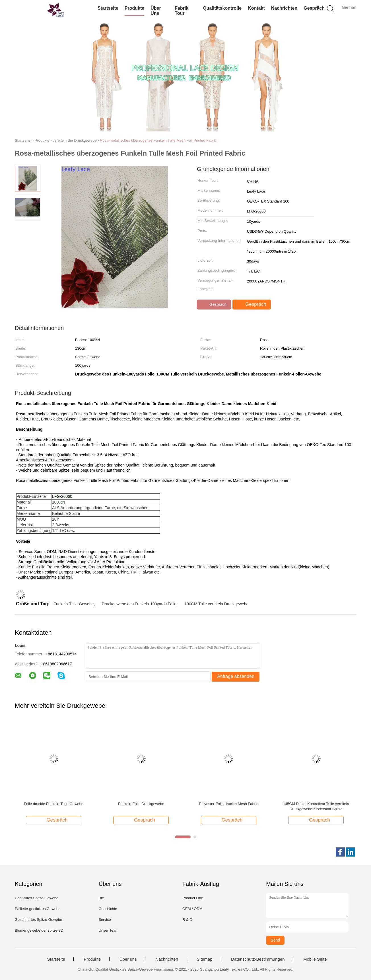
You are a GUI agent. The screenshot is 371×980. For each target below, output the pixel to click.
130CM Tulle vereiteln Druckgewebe (216, 604)
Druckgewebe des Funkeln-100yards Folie (139, 604)
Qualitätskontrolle (222, 8)
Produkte (134, 8)
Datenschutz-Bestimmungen (258, 959)
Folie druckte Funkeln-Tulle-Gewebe (54, 804)
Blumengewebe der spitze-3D (39, 930)
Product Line (193, 898)
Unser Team (108, 930)
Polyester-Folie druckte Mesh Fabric (228, 804)
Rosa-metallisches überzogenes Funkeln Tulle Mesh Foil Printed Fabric (158, 140)
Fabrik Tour (182, 11)
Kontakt (256, 8)
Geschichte (108, 909)
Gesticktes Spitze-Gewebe (37, 898)
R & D (187, 920)
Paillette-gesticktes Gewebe (38, 909)
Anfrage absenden (236, 676)
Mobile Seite (315, 959)
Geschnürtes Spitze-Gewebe (38, 920)
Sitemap (205, 959)
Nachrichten (284, 8)
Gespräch (314, 8)
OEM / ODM (192, 909)
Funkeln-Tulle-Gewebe (74, 604)
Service (105, 920)
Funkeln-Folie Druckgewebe (141, 804)
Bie (101, 898)
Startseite (108, 8)
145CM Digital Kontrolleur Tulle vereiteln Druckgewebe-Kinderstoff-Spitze (316, 806)
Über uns (156, 11)
